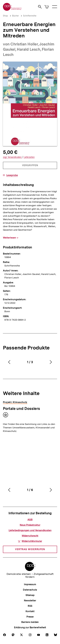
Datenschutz (30, 590)
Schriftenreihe (30, 16)
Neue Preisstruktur (30, 525)
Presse (30, 617)
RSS (30, 606)
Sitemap (30, 595)
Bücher (15, 16)
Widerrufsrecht (30, 536)
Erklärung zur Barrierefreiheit (30, 627)
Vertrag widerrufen (30, 549)
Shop (5, 16)
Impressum (30, 584)
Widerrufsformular (30, 541)
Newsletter (30, 601)
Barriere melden (30, 622)
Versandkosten (13, 157)
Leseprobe (12, 175)
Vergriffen (30, 166)
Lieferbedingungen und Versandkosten (30, 530)
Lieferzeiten (29, 157)
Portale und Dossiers (21, 408)
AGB (30, 520)
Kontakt (30, 611)
